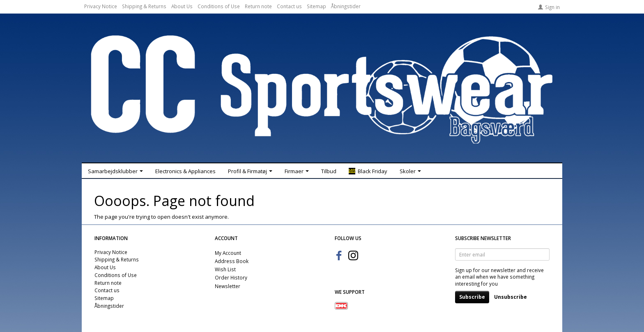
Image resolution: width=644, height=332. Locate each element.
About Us (182, 6)
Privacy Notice (101, 6)
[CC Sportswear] (322, 89)
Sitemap (316, 6)
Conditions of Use (219, 6)
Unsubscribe (511, 297)
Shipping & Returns (144, 6)
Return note (258, 6)
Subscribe (472, 297)
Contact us (289, 6)
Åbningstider (346, 6)
